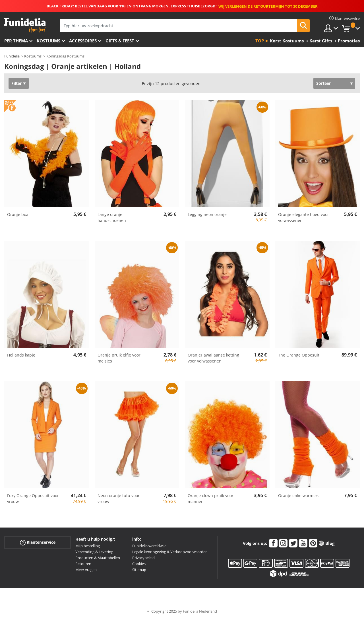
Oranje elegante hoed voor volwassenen (304, 217)
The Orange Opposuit (299, 355)
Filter (16, 83)
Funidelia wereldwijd (149, 546)
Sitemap (139, 570)
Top (260, 41)
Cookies (139, 564)
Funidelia (12, 56)
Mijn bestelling (88, 546)
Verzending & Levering (94, 552)
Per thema (16, 41)
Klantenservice (38, 542)
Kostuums (48, 41)
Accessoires (83, 41)
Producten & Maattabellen (98, 558)
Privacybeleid (143, 558)
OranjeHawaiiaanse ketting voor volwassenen (213, 358)
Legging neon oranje (207, 214)
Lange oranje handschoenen (112, 217)
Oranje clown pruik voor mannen (211, 499)
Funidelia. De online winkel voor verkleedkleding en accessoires (25, 25)
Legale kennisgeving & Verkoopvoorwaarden (170, 552)
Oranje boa (18, 214)
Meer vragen (86, 570)
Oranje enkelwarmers (299, 496)
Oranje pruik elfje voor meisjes (119, 358)
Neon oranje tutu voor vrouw (119, 499)
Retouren (83, 564)
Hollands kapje (21, 355)
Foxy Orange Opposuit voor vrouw (33, 499)
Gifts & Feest (120, 41)
